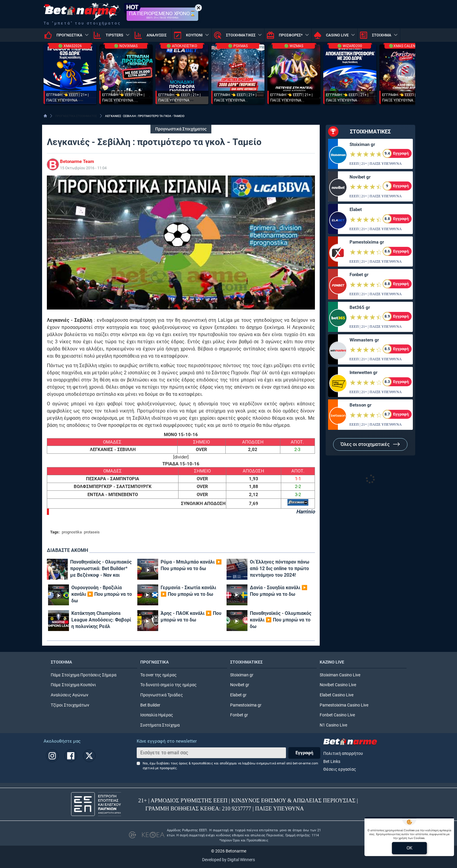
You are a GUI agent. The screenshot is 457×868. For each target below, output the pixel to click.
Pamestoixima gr (367, 242)
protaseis (92, 532)
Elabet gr (238, 695)
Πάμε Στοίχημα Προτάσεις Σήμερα (84, 675)
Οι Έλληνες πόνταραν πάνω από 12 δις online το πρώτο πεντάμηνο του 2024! (280, 568)
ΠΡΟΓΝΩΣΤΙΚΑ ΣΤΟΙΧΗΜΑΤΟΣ (76, 116)
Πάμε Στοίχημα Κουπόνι (73, 685)
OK (409, 848)
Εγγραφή (304, 753)
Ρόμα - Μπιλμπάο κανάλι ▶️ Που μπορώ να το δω (191, 565)
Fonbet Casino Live (337, 715)
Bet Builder (150, 705)
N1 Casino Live (333, 725)
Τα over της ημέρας (159, 675)
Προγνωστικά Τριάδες (162, 695)
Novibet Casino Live (338, 685)
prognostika (72, 532)
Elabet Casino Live (337, 695)
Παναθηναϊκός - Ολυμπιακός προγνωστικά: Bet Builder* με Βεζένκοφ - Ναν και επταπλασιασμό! (101, 569)
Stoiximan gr (362, 144)
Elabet (356, 210)
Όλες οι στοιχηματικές (370, 444)
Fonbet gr (359, 275)
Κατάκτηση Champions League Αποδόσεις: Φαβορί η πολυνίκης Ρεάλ (101, 620)
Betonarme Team (77, 161)
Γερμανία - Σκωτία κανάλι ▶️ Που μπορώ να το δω (188, 591)
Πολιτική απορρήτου (343, 754)
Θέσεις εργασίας (340, 769)
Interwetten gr (363, 373)
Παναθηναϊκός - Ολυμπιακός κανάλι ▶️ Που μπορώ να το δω (281, 620)
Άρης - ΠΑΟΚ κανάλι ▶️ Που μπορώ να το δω (191, 617)
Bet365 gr (360, 307)
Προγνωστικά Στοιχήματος (181, 129)
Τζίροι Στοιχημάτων (70, 705)
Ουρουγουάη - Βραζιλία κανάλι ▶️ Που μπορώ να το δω (102, 594)
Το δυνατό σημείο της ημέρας (169, 685)
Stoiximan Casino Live (340, 675)
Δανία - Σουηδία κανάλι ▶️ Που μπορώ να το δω (279, 591)
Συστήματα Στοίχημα (160, 725)
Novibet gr (360, 177)
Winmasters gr (364, 340)
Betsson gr (360, 405)
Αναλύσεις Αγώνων (70, 695)
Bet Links (332, 762)
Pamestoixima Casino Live (344, 705)
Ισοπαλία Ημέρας (157, 715)
